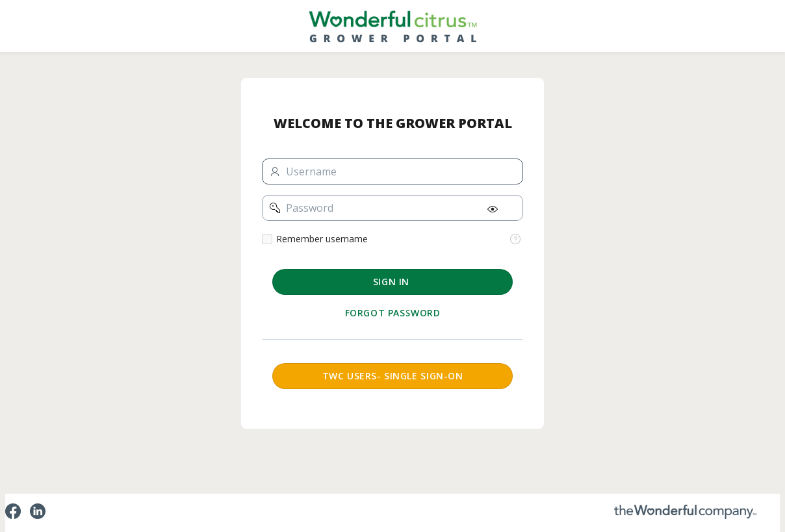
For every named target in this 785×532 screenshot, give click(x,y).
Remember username (322, 239)
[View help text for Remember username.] (515, 239)
